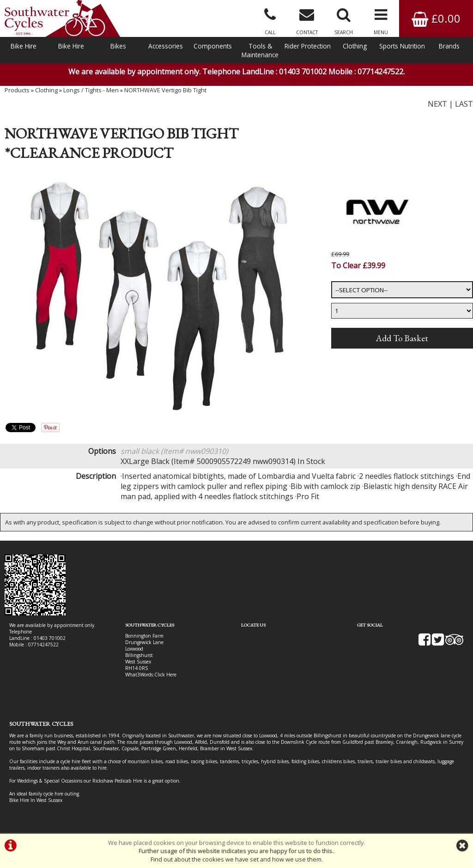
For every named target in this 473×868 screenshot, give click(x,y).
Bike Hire (24, 46)
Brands (449, 46)
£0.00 (436, 18)
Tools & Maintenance (260, 50)
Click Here (165, 675)
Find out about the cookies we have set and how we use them (236, 859)
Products (17, 90)
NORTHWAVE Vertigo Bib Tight (165, 90)
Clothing (355, 46)
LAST (464, 104)
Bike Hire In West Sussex (36, 800)
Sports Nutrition (402, 46)
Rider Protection (308, 46)
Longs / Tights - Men (91, 90)
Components (213, 46)
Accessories (166, 46)
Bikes (118, 46)
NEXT (437, 104)
